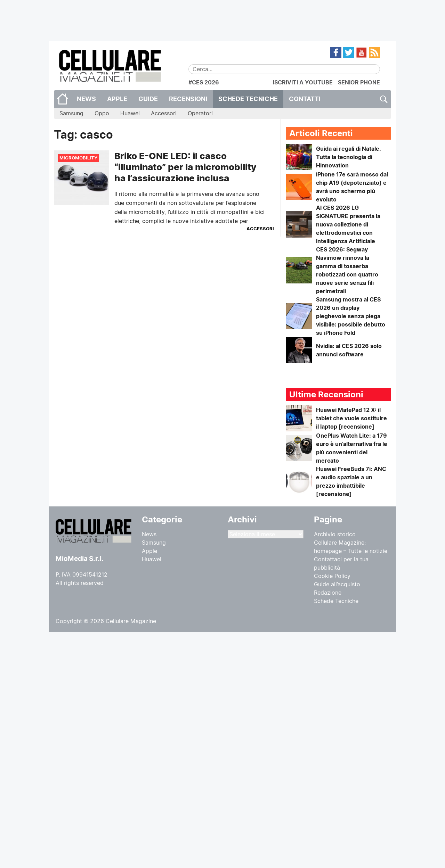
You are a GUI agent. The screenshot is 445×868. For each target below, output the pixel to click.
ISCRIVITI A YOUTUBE (303, 82)
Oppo (102, 113)
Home (63, 99)
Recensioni (188, 99)
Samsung (71, 113)
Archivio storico (335, 534)
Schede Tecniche (248, 99)
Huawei (130, 113)
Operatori (200, 113)
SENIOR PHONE (359, 82)
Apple (117, 99)
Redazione (328, 593)
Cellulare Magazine (131, 621)
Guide (148, 99)
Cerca (383, 99)
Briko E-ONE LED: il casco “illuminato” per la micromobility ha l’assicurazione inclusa (185, 167)
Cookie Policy (332, 576)
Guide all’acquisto (337, 584)
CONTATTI (305, 99)
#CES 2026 (204, 82)
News (86, 99)
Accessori (164, 113)
